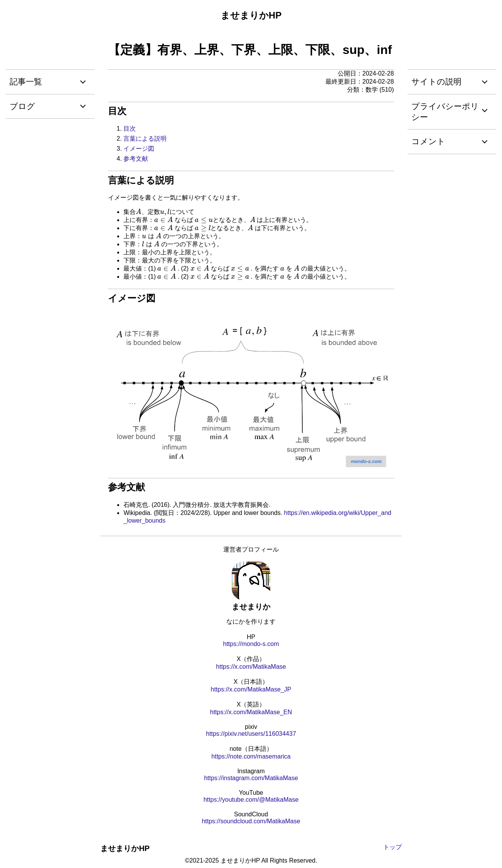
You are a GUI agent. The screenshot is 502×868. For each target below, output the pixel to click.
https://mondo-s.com (251, 644)
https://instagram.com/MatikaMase (251, 778)
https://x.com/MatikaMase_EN (251, 712)
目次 (130, 129)
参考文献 (136, 159)
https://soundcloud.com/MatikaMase (251, 821)
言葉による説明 (145, 139)
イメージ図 (139, 149)
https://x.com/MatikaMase (251, 667)
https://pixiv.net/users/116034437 (251, 734)
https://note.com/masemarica (251, 756)
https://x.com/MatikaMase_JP (251, 689)
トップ (393, 847)
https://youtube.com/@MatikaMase (251, 800)
